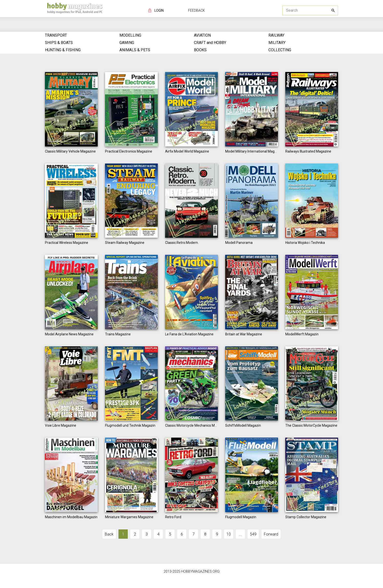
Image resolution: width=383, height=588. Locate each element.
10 (229, 534)
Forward (271, 534)
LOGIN (159, 10)
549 (253, 534)
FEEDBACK (197, 10)
